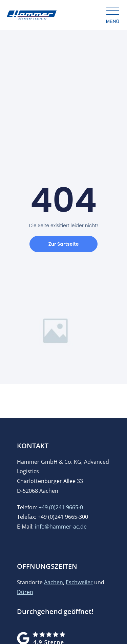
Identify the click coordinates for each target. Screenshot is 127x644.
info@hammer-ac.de (61, 527)
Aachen (54, 582)
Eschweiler (79, 582)
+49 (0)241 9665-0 (61, 507)
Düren (25, 592)
